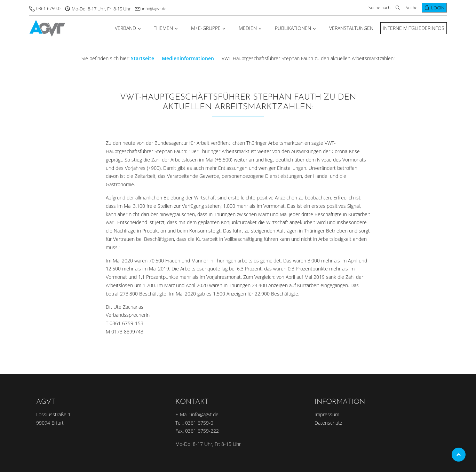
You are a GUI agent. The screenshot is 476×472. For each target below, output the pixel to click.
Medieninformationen (188, 58)
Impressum (327, 414)
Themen (163, 28)
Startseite (142, 58)
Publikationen (293, 28)
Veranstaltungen (351, 28)
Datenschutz (328, 423)
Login (438, 8)
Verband (125, 28)
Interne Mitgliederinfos (414, 28)
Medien (248, 28)
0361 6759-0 (48, 9)
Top (459, 455)
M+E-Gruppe (206, 28)
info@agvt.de (154, 9)
